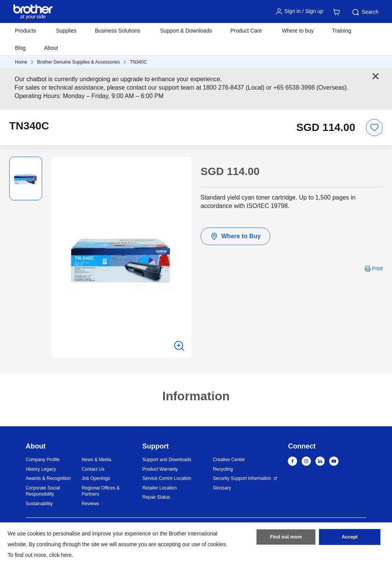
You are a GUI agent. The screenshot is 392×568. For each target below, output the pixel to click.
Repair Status (156, 497)
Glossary (222, 488)
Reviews (90, 504)
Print (377, 268)
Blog (20, 48)
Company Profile (43, 460)
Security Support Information (242, 478)
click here (60, 555)
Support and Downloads (167, 460)
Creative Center (229, 460)
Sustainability (39, 504)
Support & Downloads (186, 31)
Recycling (223, 469)
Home (21, 62)
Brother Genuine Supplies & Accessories (78, 62)
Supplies (66, 31)
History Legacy (41, 469)
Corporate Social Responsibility (43, 491)
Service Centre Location (167, 478)
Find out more (286, 539)
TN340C (138, 62)
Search (365, 12)
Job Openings (96, 478)
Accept (350, 539)
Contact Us (93, 469)
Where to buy (298, 31)
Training (341, 31)
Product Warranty (160, 469)
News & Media (96, 460)
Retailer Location (160, 488)
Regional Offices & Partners (100, 491)
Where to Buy (235, 236)
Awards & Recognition (48, 478)
